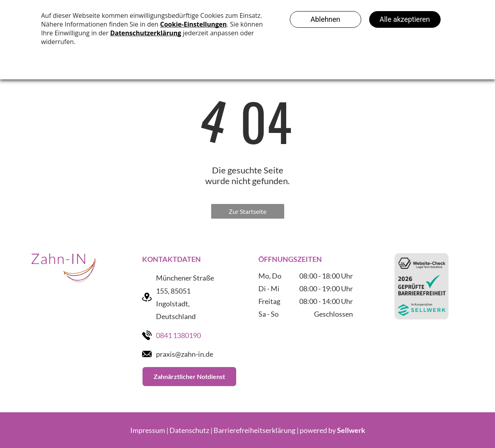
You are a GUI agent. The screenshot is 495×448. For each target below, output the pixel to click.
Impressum (148, 430)
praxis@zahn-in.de (185, 354)
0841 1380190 (178, 335)
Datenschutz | (191, 430)
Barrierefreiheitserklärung (254, 430)
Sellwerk (351, 430)
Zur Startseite (247, 211)
